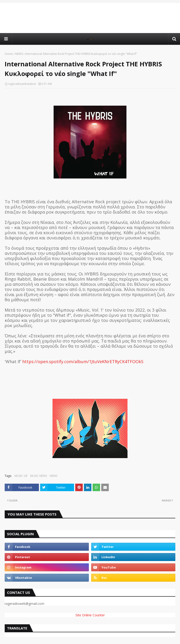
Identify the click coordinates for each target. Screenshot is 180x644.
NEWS (19, 54)
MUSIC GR (21, 476)
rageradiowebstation (22, 84)
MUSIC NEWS (39, 476)
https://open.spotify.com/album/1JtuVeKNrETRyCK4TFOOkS (83, 362)
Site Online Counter (90, 615)
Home (9, 54)
